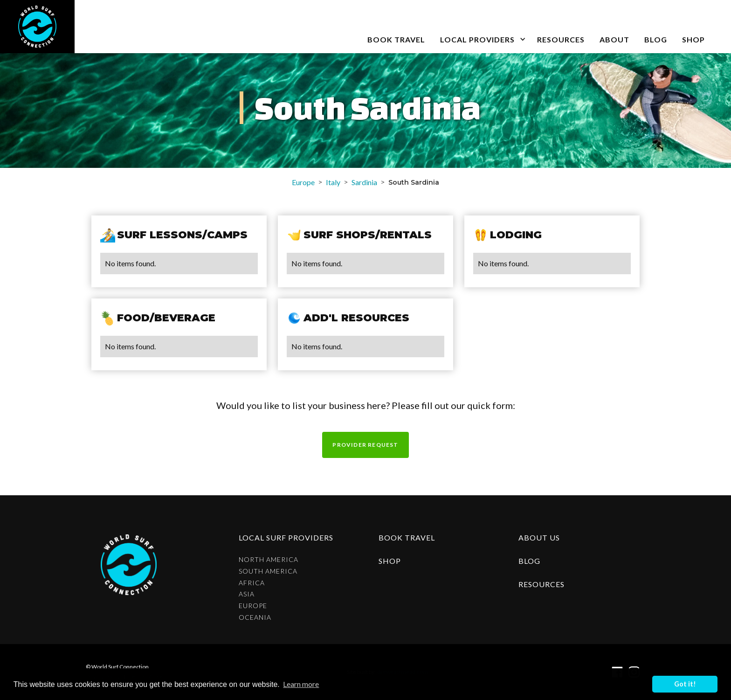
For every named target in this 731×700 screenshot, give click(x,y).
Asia (247, 594)
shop (390, 561)
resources (541, 584)
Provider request (365, 445)
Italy (333, 182)
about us (539, 537)
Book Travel (407, 537)
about (614, 39)
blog (656, 39)
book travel (396, 39)
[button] (481, 27)
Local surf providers (286, 537)
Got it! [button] (685, 684)
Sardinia (364, 182)
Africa (252, 583)
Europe (303, 182)
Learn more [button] (301, 684)
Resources (561, 39)
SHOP (693, 39)
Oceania (255, 617)
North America (269, 560)
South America (268, 571)
